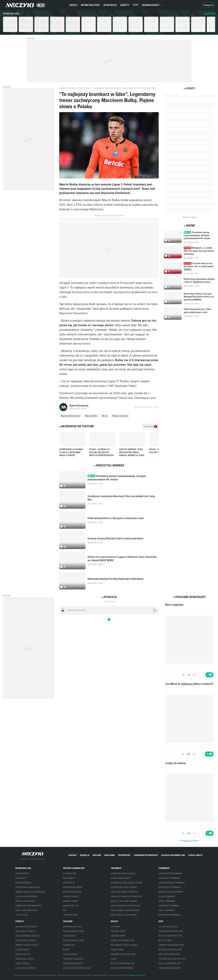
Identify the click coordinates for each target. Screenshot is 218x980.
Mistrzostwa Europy (73, 963)
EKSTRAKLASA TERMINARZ (170, 887)
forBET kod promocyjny (122, 940)
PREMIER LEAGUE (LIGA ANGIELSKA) (30, 892)
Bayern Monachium (72, 892)
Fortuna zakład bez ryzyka (172, 959)
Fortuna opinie (118, 931)
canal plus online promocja (124, 892)
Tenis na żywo (70, 936)
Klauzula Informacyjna (173, 855)
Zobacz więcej (189, 217)
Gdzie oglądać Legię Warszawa (125, 910)
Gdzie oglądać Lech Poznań (124, 915)
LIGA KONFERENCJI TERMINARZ (172, 883)
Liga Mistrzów (22, 873)
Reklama (97, 855)
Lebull (114, 959)
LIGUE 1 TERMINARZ (167, 910)
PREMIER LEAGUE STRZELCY (27, 945)
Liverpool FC (69, 883)
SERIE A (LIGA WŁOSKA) (25, 901)
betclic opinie (165, 940)
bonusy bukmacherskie (122, 968)
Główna (63, 88)
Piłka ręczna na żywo (73, 931)
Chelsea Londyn (71, 901)
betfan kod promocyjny (170, 950)
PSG (65, 910)
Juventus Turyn (71, 915)
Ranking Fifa (69, 945)
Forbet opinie (117, 950)
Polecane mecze (71, 954)
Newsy (73, 5)
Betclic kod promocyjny (170, 936)
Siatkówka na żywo (72, 927)
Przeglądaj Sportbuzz (189, 841)
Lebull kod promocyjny (170, 963)
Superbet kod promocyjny (171, 945)
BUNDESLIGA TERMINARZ (169, 906)
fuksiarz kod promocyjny (123, 954)
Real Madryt (69, 878)
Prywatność (124, 855)
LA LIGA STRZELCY (23, 950)
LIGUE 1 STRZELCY (23, 963)
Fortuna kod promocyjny (171, 931)
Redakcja (85, 855)
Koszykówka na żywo (73, 940)
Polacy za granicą (120, 416)
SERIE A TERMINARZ (167, 901)
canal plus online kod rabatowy (126, 897)
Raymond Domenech (71, 416)
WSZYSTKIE (210, 14)
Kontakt (73, 855)
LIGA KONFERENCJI (23, 883)
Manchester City (71, 906)
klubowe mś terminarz (169, 915)
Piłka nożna (83, 88)
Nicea (105, 416)
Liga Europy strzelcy (25, 931)
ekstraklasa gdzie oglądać (124, 887)
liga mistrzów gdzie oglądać (77, 968)
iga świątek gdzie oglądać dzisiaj (127, 883)
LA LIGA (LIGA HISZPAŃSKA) (27, 897)
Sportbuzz (110, 5)
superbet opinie (118, 936)
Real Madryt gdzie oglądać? (124, 945)
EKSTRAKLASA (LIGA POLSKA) (28, 887)
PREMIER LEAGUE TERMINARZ (171, 892)
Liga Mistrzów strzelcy (27, 927)
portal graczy (196, 855)
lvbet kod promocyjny (169, 954)
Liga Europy (21, 878)
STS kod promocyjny (168, 927)
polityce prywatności (138, 975)
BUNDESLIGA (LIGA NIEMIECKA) (28, 906)
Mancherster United (73, 887)
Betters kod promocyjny (123, 963)
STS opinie (115, 927)
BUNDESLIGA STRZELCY (25, 959)
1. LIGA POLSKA (22, 915)
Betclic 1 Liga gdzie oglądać (124, 901)
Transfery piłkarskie (73, 959)
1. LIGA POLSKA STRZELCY (26, 968)
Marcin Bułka (91, 416)
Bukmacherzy (153, 5)
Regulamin (110, 855)
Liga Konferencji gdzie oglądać (126, 906)
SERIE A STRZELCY (23, 954)
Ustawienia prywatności (146, 855)
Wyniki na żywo (90, 5)
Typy (136, 5)
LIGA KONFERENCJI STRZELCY (28, 936)
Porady (67, 950)
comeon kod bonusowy (170, 968)
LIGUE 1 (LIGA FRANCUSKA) (26, 910)
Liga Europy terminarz (169, 878)
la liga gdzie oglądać (121, 878)
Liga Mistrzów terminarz (170, 873)
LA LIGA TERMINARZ (167, 897)
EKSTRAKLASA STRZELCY (26, 940)
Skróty (125, 5)
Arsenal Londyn (71, 897)
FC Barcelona (70, 873)
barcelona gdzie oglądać (123, 873)
